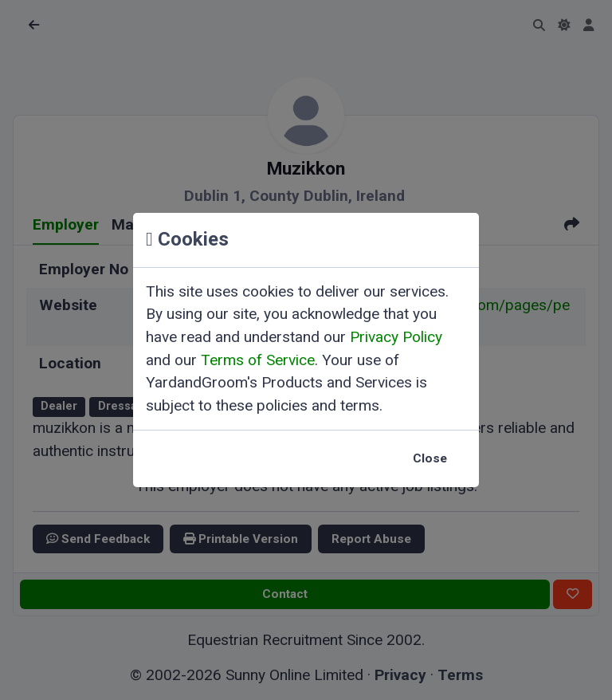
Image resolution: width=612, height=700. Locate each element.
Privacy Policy (396, 337)
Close (430, 458)
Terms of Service (258, 360)
